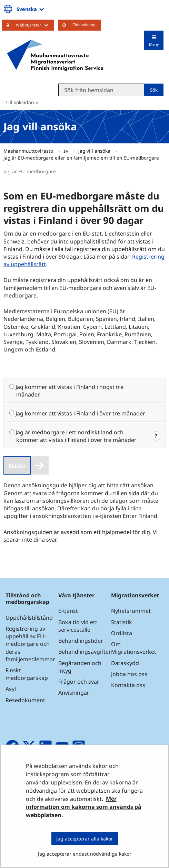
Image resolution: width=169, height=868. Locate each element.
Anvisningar (74, 693)
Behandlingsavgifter (85, 652)
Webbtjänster (35, 25)
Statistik (122, 622)
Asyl (11, 689)
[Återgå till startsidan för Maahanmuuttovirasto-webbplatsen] (55, 55)
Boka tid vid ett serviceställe (78, 626)
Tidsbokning (84, 25)
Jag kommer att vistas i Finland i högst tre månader (69, 391)
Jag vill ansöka (95, 151)
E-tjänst (68, 611)
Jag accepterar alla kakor (85, 839)
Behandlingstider (81, 641)
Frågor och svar (79, 682)
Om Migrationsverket (134, 648)
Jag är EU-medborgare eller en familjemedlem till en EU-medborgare (81, 158)
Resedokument (25, 700)
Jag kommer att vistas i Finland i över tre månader (80, 413)
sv (67, 151)
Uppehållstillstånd (29, 618)
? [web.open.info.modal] (156, 436)
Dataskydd (125, 663)
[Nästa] (26, 465)
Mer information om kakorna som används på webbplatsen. (84, 807)
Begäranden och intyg (80, 667)
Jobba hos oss (129, 674)
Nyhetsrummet (131, 611)
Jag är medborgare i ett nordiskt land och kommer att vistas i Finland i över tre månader (76, 436)
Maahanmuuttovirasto (29, 151)
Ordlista (122, 633)
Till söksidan (20, 102)
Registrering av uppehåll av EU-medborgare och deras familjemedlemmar (30, 644)
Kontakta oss (128, 685)
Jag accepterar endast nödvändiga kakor (85, 854)
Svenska (31, 9)
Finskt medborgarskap (27, 674)
